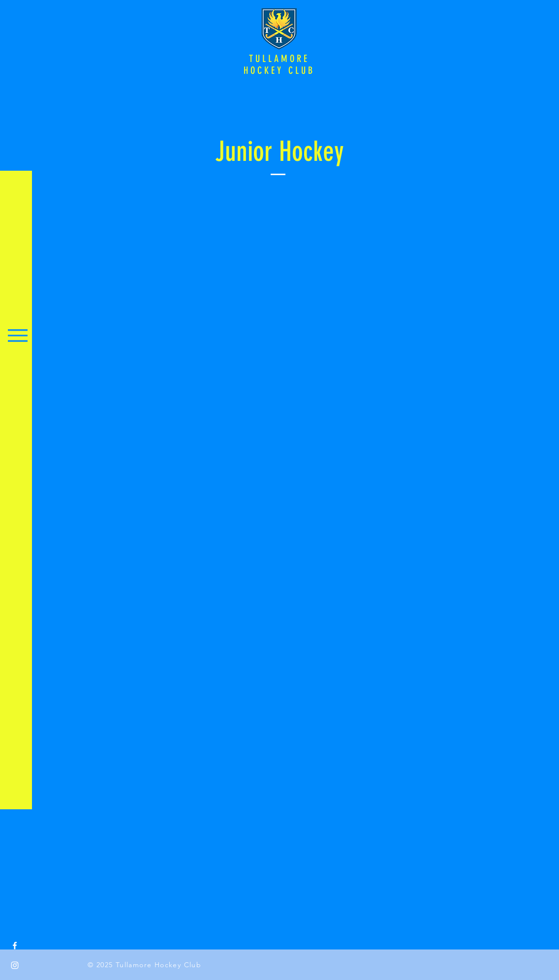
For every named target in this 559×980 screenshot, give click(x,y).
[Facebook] (15, 946)
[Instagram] (15, 965)
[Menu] (17, 335)
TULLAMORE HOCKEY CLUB (279, 64)
